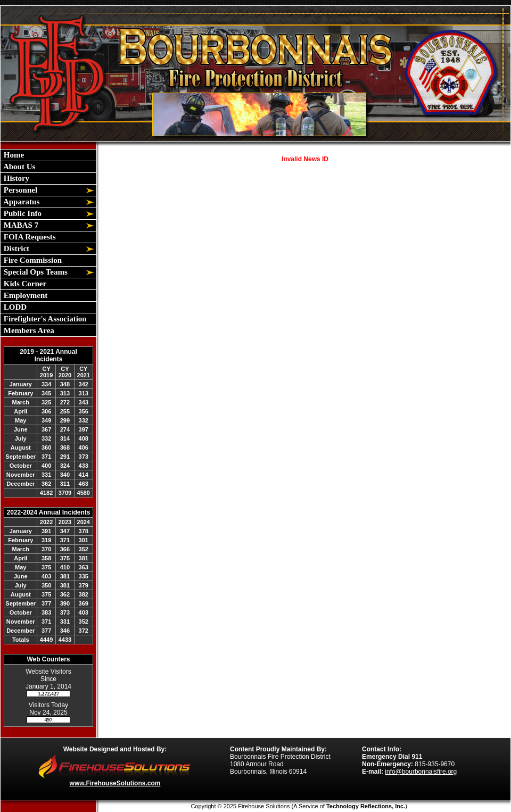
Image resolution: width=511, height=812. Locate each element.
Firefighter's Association (44, 319)
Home (13, 155)
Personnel (19, 190)
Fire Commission (32, 260)
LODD (14, 307)
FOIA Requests (29, 237)
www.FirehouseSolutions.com (115, 783)
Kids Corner (24, 284)
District (15, 248)
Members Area (28, 330)
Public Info (22, 213)
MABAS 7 (20, 225)
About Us (18, 167)
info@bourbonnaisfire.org (421, 772)
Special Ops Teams (35, 272)
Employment (24, 295)
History (15, 178)
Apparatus (20, 202)
